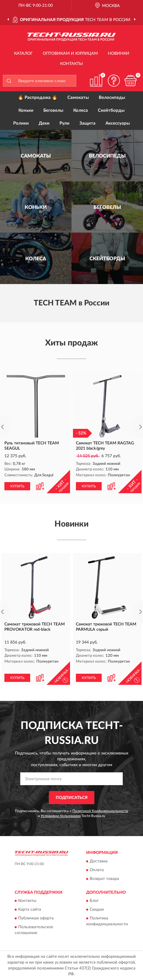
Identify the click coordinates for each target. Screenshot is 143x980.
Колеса (81, 110)
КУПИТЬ (17, 486)
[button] (114, 81)
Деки (44, 123)
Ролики (21, 123)
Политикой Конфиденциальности (100, 811)
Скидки (97, 910)
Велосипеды (112, 98)
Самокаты (78, 98)
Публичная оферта (36, 919)
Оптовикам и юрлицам (70, 54)
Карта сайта (30, 910)
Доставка (99, 861)
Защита (87, 123)
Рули (64, 123)
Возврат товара (104, 879)
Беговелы (53, 110)
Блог (94, 901)
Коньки (26, 110)
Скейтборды (111, 110)
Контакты (71, 64)
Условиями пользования (61, 816)
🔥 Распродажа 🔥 (38, 98)
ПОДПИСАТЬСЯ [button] (72, 798)
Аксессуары (118, 123)
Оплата (97, 870)
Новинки (119, 54)
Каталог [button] (23, 54)
